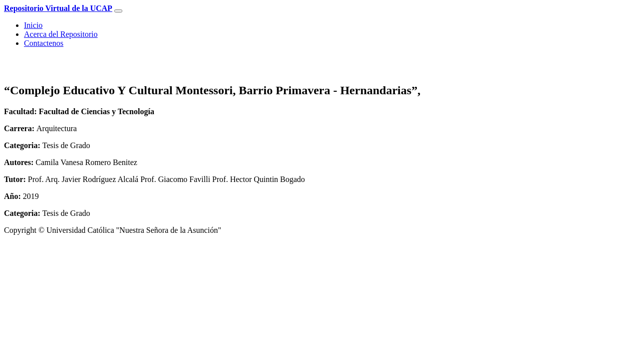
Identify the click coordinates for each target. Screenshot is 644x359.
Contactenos (44, 43)
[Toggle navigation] (118, 11)
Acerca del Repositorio (61, 34)
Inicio (33, 25)
